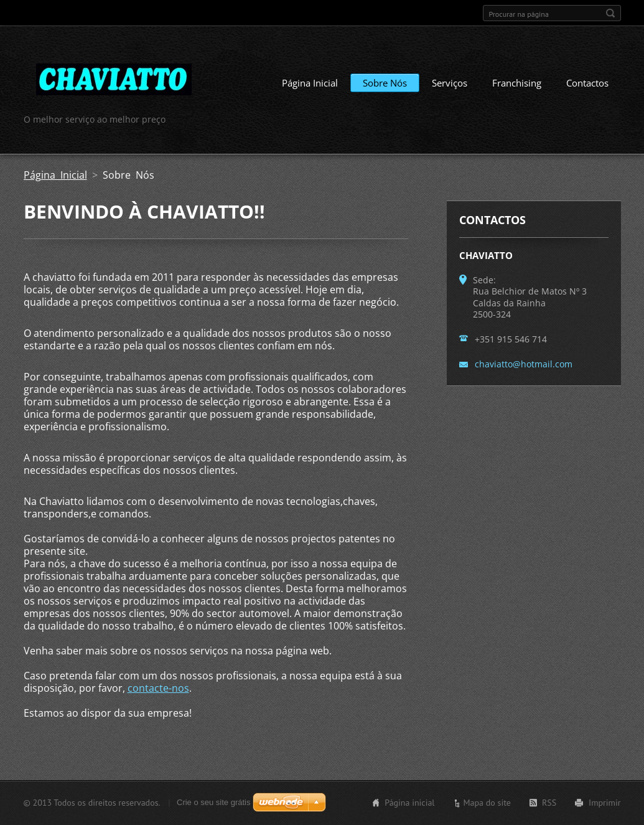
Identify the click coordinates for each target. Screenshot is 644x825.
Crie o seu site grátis (214, 802)
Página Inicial (310, 83)
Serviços (450, 83)
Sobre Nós (385, 83)
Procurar (610, 13)
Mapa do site (487, 803)
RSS (549, 803)
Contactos (587, 83)
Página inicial (409, 803)
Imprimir (604, 803)
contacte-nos (158, 688)
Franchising (517, 83)
